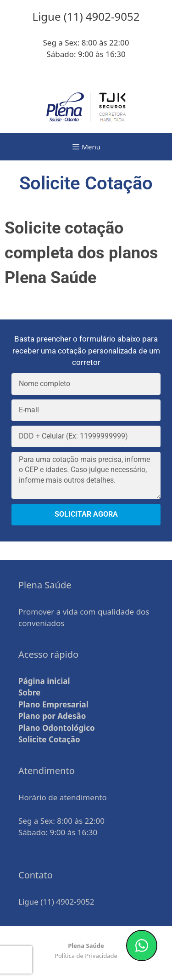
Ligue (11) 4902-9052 (56, 902)
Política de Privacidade (86, 956)
